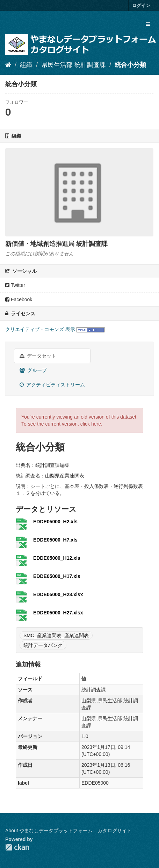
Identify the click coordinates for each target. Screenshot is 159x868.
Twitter (15, 285)
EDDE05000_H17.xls (57, 576)
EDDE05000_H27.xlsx (58, 613)
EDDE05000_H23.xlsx (58, 594)
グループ (33, 370)
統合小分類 (130, 65)
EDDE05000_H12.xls (57, 558)
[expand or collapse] (148, 24)
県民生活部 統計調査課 (74, 65)
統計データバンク (43, 645)
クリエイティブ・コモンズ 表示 (40, 329)
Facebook (19, 299)
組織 (26, 65)
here (96, 424)
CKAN (17, 847)
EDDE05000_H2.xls (55, 522)
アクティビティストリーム (52, 385)
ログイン (141, 5)
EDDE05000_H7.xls (55, 540)
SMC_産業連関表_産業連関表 (56, 635)
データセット (38, 356)
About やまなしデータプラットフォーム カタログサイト (68, 831)
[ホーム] (8, 65)
